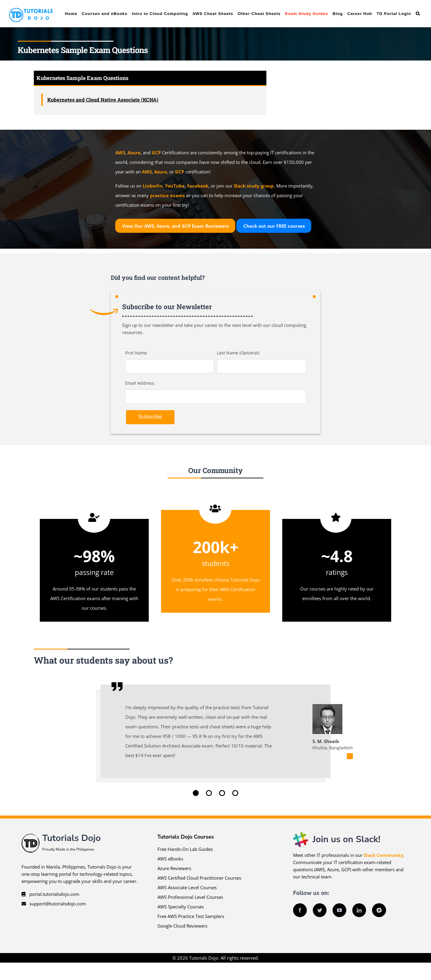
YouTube (175, 186)
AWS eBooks (170, 859)
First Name (136, 353)
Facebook (198, 186)
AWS (120, 152)
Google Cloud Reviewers (182, 926)
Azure (134, 152)
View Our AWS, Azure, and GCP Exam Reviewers (175, 226)
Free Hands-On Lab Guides (185, 849)
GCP (156, 152)
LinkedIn (153, 186)
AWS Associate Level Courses (187, 887)
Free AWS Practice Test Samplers (191, 916)
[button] (418, 14)
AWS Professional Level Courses (190, 897)
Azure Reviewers (174, 868)
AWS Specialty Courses (181, 907)
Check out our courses (274, 226)
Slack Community (384, 855)
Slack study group (254, 186)
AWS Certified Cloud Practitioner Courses (199, 878)
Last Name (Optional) (238, 353)
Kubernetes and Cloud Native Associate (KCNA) (103, 100)
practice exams (167, 195)
